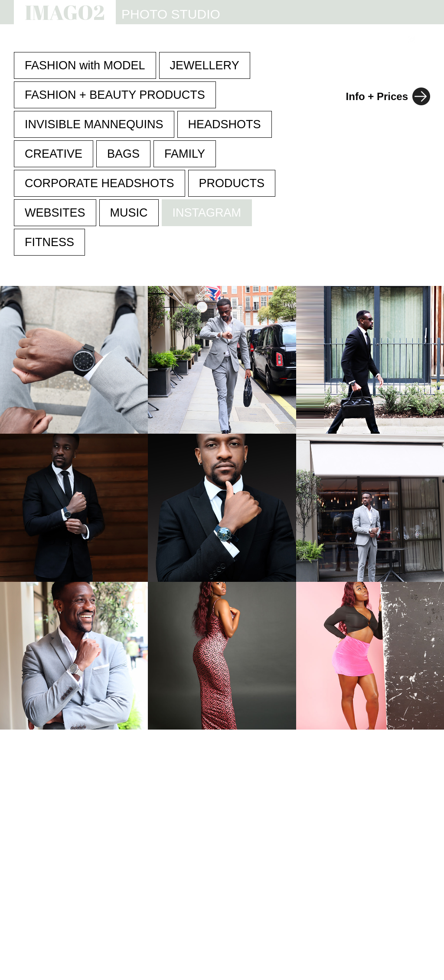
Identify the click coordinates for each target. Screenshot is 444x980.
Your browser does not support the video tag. (222, 656)
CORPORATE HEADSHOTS (100, 183)
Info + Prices (377, 96)
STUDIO (182, 40)
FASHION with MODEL (85, 65)
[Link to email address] (425, 40)
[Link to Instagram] (412, 40)
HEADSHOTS (225, 124)
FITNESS (49, 242)
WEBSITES (233, 40)
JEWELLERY (205, 65)
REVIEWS (322, 40)
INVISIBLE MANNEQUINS (94, 124)
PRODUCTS (232, 183)
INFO (279, 40)
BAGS (123, 154)
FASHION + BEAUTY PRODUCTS (115, 95)
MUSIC (129, 213)
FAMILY (185, 154)
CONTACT (375, 40)
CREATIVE (54, 154)
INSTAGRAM (207, 213)
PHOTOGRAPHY (121, 40)
